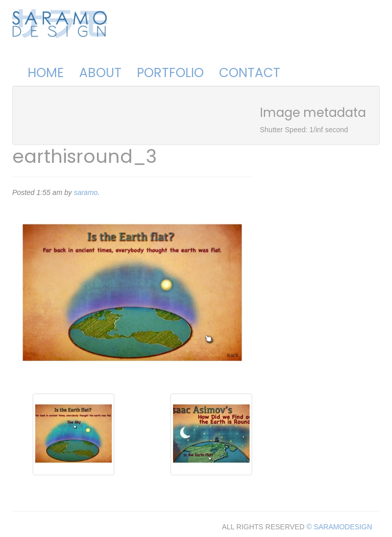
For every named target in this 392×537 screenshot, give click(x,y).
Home (46, 73)
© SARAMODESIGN (339, 527)
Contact (250, 73)
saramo (86, 192)
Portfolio (170, 73)
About (100, 73)
